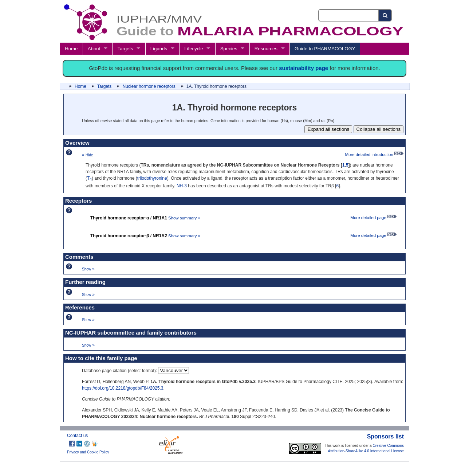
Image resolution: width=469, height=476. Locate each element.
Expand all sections (328, 129)
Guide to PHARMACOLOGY (325, 49)
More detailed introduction (374, 155)
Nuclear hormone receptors (149, 86)
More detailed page (373, 218)
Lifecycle (194, 49)
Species (229, 49)
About (94, 49)
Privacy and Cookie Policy (88, 452)
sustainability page (304, 68)
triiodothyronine (152, 178)
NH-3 (182, 186)
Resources (266, 49)
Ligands (159, 49)
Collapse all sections (379, 129)
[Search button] (385, 15)
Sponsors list (385, 436)
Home (71, 49)
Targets (125, 49)
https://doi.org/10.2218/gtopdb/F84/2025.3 (123, 388)
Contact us (77, 436)
